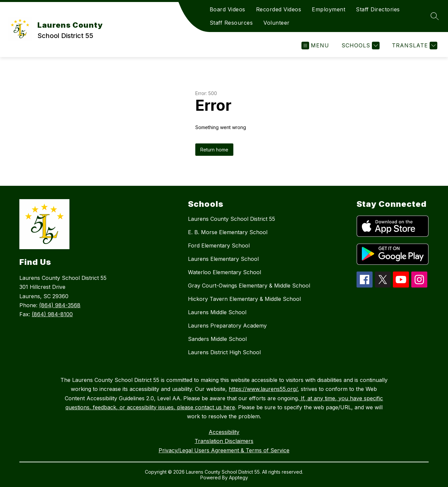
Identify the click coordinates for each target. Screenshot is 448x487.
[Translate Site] (414, 46)
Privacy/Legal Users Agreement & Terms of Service (224, 450)
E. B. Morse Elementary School (228, 232)
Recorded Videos (279, 9)
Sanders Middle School (217, 339)
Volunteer (277, 23)
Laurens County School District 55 (232, 219)
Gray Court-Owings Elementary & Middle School (249, 286)
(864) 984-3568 (60, 305)
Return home (214, 150)
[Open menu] (315, 46)
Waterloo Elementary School (225, 272)
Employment (328, 9)
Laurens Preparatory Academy (227, 326)
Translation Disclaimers (224, 441)
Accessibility (224, 432)
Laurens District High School (224, 352)
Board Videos (228, 9)
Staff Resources (231, 23)
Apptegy (239, 477)
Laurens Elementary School (223, 259)
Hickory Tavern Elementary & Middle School (244, 299)
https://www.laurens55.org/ (263, 389)
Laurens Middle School (217, 312)
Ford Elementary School (219, 246)
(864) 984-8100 (52, 314)
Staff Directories (378, 9)
